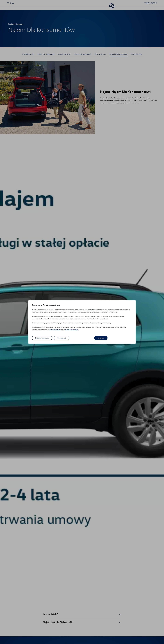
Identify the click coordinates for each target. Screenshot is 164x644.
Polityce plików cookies (72, 330)
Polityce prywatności (55, 330)
